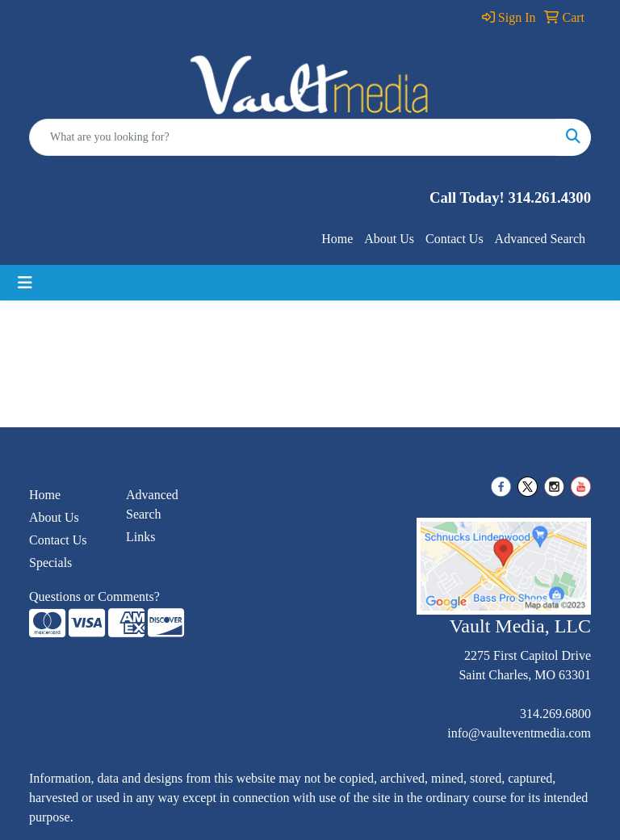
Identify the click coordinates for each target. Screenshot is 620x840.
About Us (389, 239)
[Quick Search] (293, 137)
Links (140, 537)
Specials (50, 563)
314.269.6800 (555, 714)
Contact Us (455, 239)
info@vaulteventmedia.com (519, 733)
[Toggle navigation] (25, 283)
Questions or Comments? (94, 596)
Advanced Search (540, 239)
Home (337, 239)
